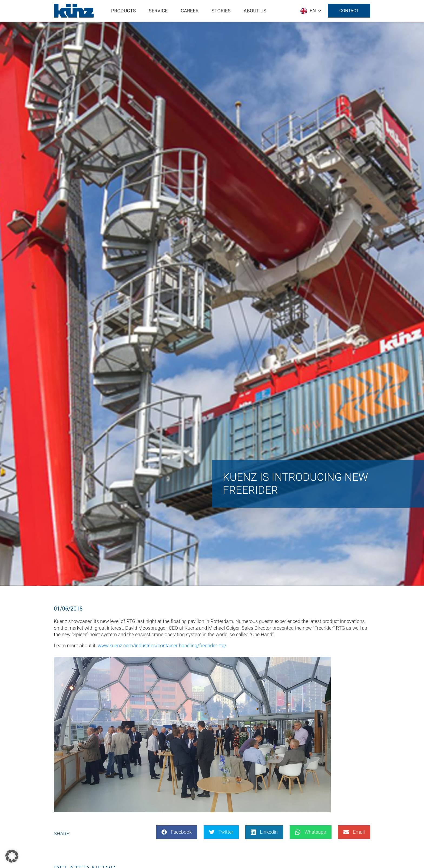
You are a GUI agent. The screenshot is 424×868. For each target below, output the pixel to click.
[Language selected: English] (311, 11)
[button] (12, 856)
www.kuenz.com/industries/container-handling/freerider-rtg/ (162, 646)
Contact (349, 11)
